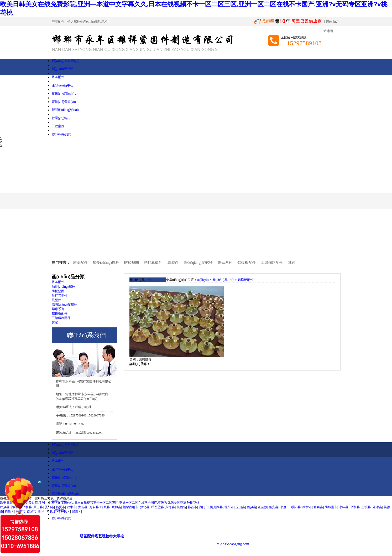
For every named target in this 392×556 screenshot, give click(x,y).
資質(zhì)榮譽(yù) (64, 102)
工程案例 (58, 126)
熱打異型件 (153, 263)
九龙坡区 (53, 512)
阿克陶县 (216, 507)
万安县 (94, 507)
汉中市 (72, 507)
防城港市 (331, 507)
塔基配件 (58, 22)
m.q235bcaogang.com (89, 433)
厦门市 (49, 507)
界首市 (192, 507)
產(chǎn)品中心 (62, 85)
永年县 (344, 507)
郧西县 (76, 512)
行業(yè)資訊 (61, 118)
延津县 (377, 507)
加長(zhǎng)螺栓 (106, 263)
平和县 (355, 507)
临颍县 (105, 507)
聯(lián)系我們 (62, 134)
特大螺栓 (74, 22)
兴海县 (170, 507)
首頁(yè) (203, 280)
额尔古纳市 (130, 507)
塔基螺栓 (102, 536)
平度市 (285, 507)
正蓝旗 (263, 507)
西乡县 (252, 507)
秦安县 (274, 507)
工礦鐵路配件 (272, 263)
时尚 (41, 512)
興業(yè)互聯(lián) (310, 528)
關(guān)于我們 (63, 69)
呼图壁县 (158, 507)
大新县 (83, 507)
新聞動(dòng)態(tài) (65, 110)
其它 (292, 263)
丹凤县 (65, 512)
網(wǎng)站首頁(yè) (66, 61)
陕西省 (181, 507)
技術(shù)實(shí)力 (65, 94)
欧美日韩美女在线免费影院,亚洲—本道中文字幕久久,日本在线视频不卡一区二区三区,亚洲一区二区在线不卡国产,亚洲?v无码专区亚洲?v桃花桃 (100, 503)
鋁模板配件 (247, 263)
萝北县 (145, 507)
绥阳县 (296, 507)
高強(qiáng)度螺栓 (198, 263)
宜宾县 (318, 507)
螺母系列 (225, 263)
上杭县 (366, 507)
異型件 (173, 263)
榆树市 (307, 507)
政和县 (116, 507)
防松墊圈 (132, 263)
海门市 (204, 507)
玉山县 (240, 507)
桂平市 (229, 507)
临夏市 (60, 507)
